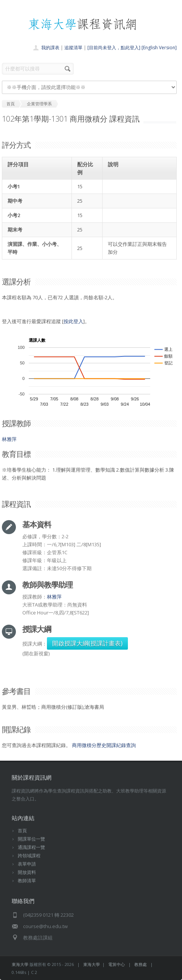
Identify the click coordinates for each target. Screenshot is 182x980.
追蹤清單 (73, 48)
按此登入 (73, 321)
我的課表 (50, 48)
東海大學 (20, 964)
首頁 (22, 831)
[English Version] (159, 48)
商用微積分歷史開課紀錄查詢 (104, 745)
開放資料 (27, 872)
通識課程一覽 (31, 847)
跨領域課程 (29, 856)
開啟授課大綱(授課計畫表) (87, 643)
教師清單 (27, 881)
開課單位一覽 (31, 839)
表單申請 (27, 864)
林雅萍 (9, 439)
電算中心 (117, 964)
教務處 (141, 964)
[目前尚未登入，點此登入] (114, 48)
